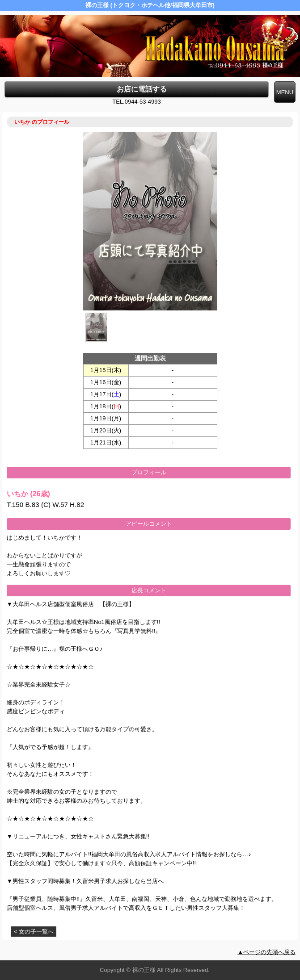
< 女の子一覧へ (34, 932)
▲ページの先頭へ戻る (266, 952)
